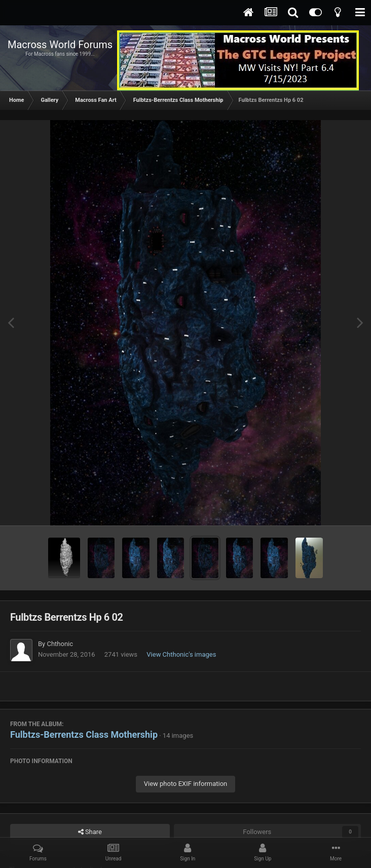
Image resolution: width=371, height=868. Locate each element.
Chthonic (60, 644)
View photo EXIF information (186, 784)
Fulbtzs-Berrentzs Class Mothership (84, 734)
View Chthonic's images (181, 654)
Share (90, 832)
